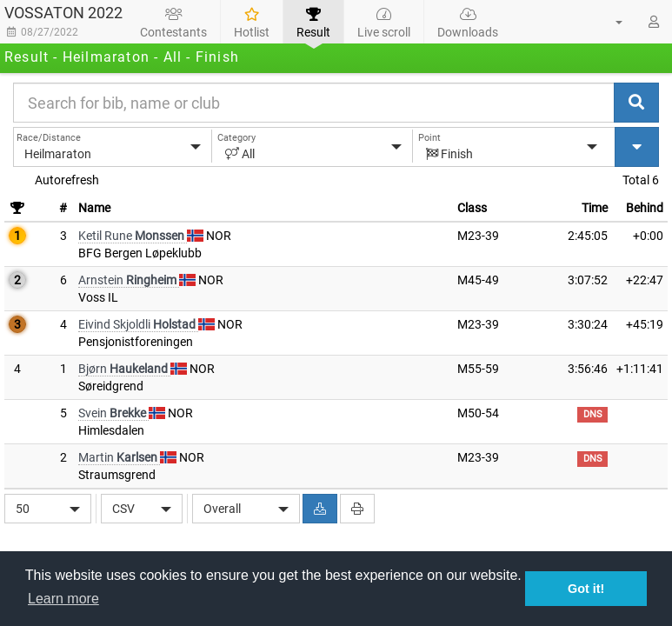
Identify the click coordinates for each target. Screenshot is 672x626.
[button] (609, 22)
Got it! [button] (586, 589)
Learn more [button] (63, 599)
